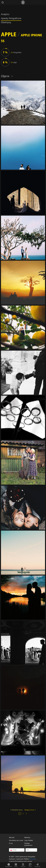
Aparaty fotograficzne (11, 19)
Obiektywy (6, 23)
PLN (28, 850)
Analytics (5, 15)
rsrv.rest (32, 859)
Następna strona (29, 810)
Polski (13, 850)
